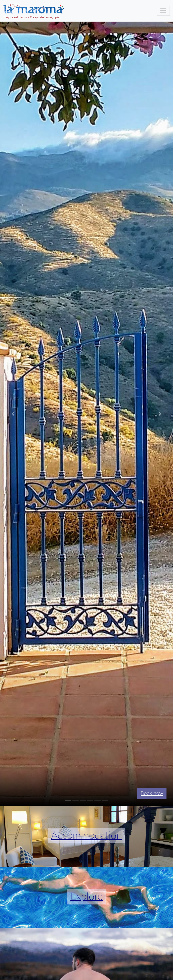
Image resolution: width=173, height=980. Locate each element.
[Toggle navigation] (163, 11)
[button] (13, 414)
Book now (152, 793)
